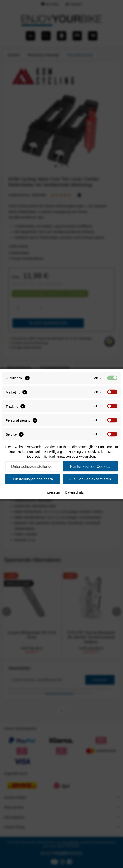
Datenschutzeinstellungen (33, 467)
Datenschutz (72, 492)
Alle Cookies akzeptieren (90, 479)
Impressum (50, 492)
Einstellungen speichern (33, 479)
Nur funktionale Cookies (90, 467)
